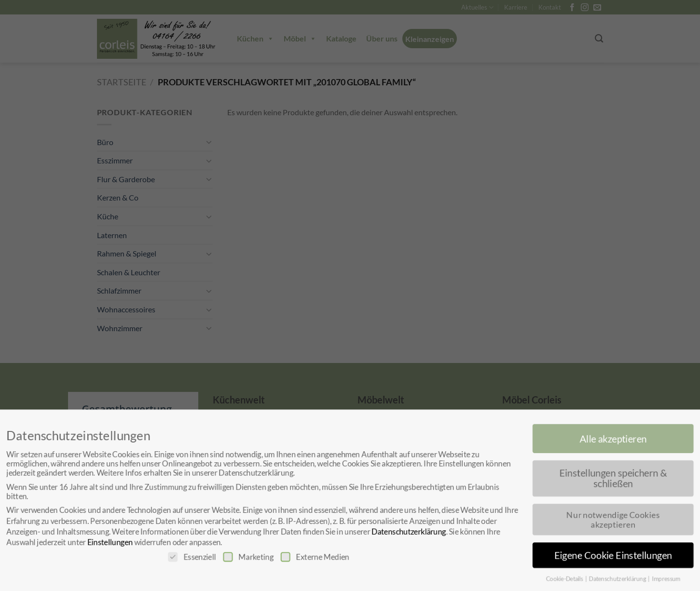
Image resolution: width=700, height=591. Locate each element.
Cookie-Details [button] (570, 580)
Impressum (674, 580)
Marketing (246, 558)
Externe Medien (314, 558)
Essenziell (188, 558)
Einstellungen (104, 543)
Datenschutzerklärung (410, 532)
